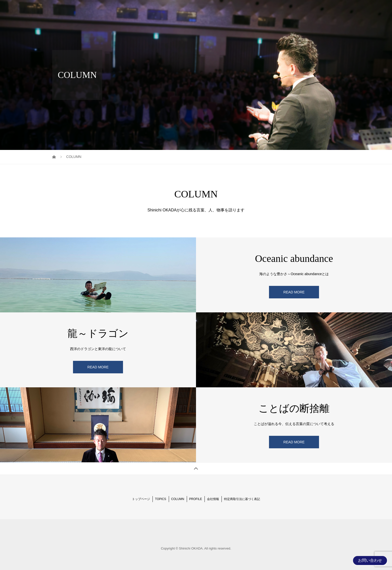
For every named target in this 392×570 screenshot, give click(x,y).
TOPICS (253, 9)
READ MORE (294, 292)
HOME (233, 9)
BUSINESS (326, 9)
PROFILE (300, 9)
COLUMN (276, 9)
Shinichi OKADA (76, 9)
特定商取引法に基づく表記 (242, 499)
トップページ (141, 499)
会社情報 (213, 499)
